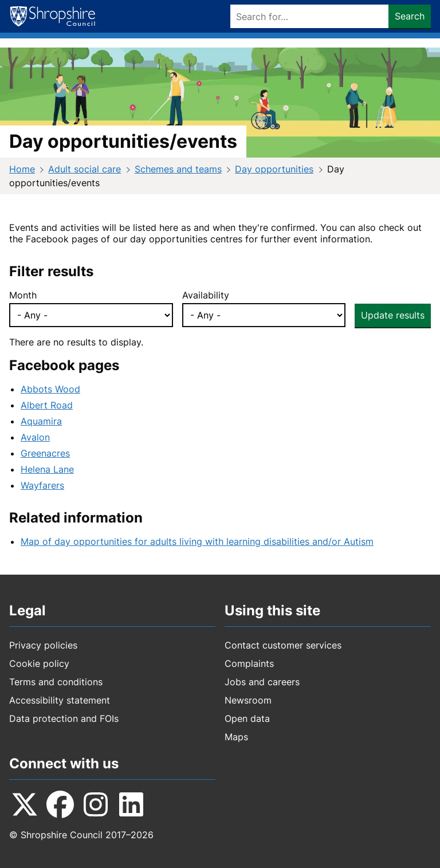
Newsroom (248, 700)
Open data (247, 718)
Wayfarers (42, 485)
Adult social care (85, 169)
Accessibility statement (60, 700)
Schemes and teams (178, 169)
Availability (206, 295)
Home (22, 169)
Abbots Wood (50, 389)
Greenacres (45, 453)
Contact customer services (283, 645)
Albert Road (47, 405)
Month (23, 295)
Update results (393, 315)
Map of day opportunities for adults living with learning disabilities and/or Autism (197, 541)
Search (410, 16)
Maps (236, 737)
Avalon (35, 437)
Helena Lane (47, 469)
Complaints (249, 663)
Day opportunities (274, 169)
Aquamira (41, 421)
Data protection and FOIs (64, 718)
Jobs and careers (262, 682)
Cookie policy (39, 663)
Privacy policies (43, 645)
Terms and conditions (56, 682)
